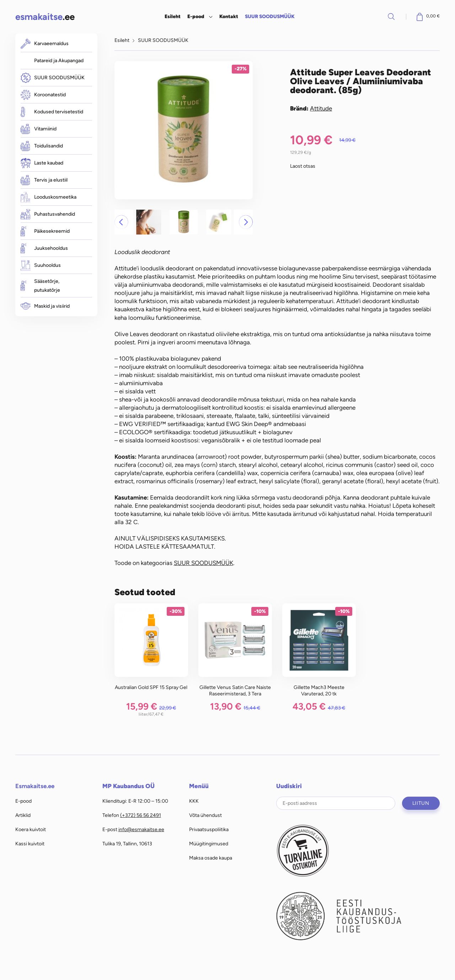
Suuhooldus (41, 265)
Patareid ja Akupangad (59, 60)
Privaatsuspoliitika (209, 829)
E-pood (196, 16)
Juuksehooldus (44, 248)
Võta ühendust (205, 815)
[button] (121, 222)
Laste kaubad (42, 163)
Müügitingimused (209, 844)
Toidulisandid (42, 146)
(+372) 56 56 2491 (141, 815)
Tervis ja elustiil (44, 180)
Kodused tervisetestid (52, 112)
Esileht (173, 16)
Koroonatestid (43, 95)
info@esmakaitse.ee (141, 829)
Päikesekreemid (45, 231)
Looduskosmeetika (49, 197)
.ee (45, 17)
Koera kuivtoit (31, 829)
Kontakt (229, 16)
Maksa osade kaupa (211, 858)
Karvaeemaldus (45, 44)
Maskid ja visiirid (45, 306)
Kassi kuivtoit (30, 844)
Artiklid (23, 815)
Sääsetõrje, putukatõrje (40, 286)
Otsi (391, 16)
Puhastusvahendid (48, 214)
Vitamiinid (39, 129)
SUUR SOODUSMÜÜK (270, 16)
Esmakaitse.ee (35, 786)
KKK (194, 801)
